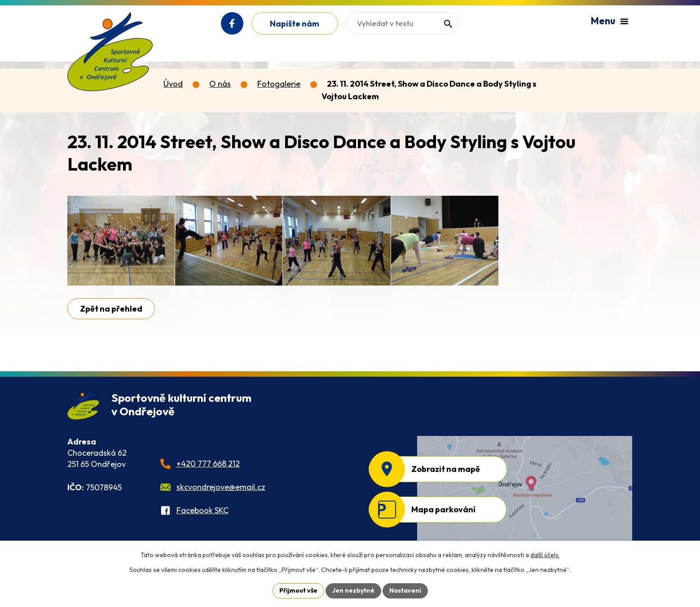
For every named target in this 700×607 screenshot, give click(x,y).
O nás (220, 84)
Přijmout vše (298, 590)
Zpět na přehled (111, 309)
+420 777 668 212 (208, 464)
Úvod (173, 84)
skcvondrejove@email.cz (221, 487)
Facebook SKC (203, 510)
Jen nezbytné (353, 590)
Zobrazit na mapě (446, 469)
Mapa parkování (443, 509)
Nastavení (405, 590)
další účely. (545, 555)
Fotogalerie (279, 84)
